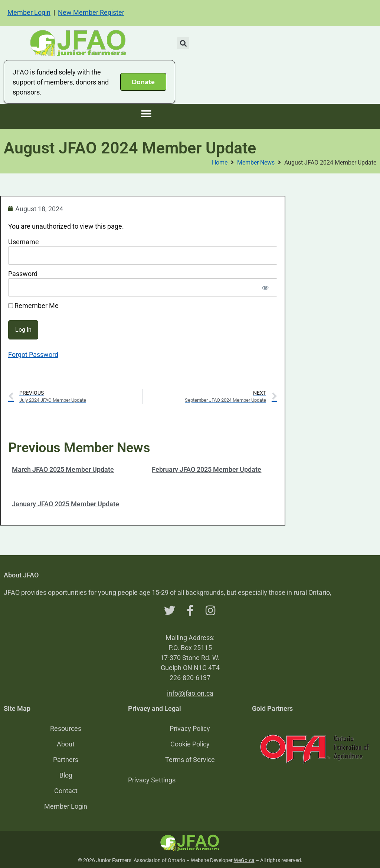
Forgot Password (33, 355)
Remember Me (33, 306)
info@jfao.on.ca (190, 693)
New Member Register (91, 12)
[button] (183, 43)
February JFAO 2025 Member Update (207, 469)
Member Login (29, 12)
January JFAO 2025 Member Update (65, 504)
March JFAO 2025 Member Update (63, 469)
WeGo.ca (244, 860)
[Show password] (265, 287)
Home (220, 163)
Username (24, 242)
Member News (256, 163)
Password (23, 274)
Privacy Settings (152, 780)
